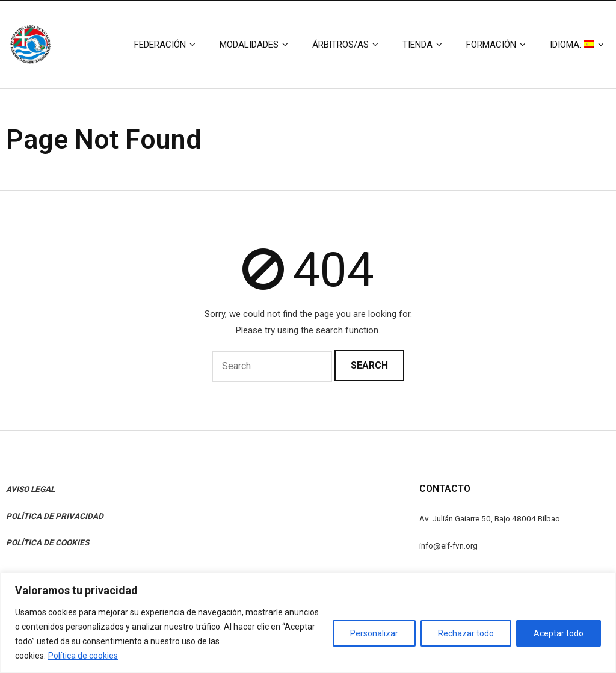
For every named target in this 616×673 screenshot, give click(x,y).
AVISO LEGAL (30, 489)
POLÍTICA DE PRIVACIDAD (55, 516)
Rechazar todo (466, 633)
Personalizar (374, 633)
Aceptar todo (559, 633)
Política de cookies (83, 656)
